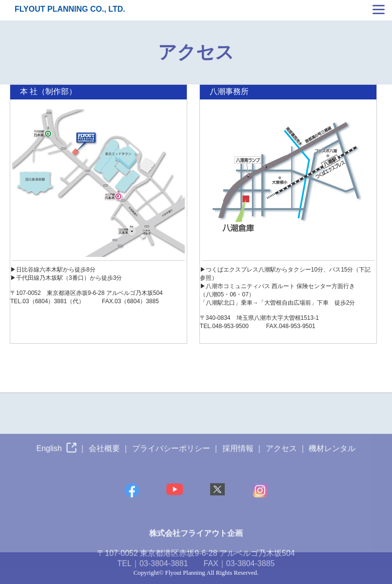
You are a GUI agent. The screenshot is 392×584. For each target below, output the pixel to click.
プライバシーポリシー (171, 457)
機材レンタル (332, 457)
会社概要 (104, 457)
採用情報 (238, 457)
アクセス (281, 457)
